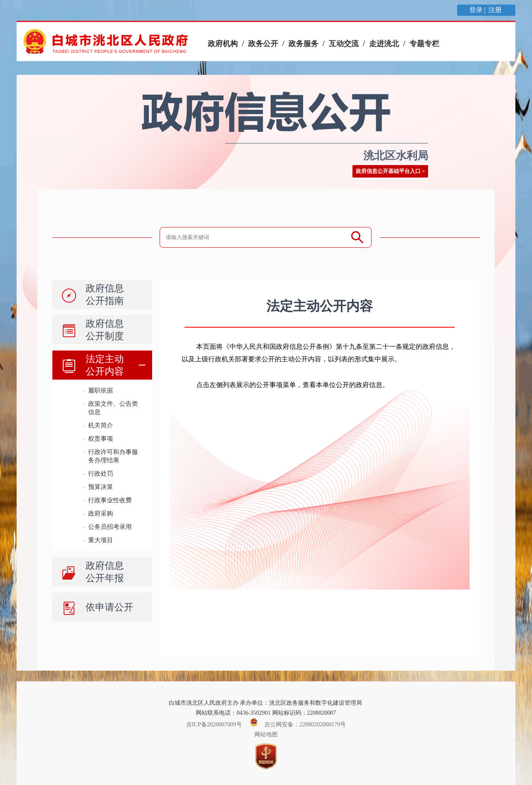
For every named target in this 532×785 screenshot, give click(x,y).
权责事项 (101, 438)
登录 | (478, 10)
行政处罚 (101, 473)
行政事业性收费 (110, 500)
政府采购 (101, 513)
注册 (496, 10)
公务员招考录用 (110, 527)
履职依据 (101, 390)
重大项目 (101, 540)
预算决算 (101, 487)
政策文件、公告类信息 (113, 408)
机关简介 (101, 425)
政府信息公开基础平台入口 (388, 171)
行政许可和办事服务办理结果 (113, 456)
